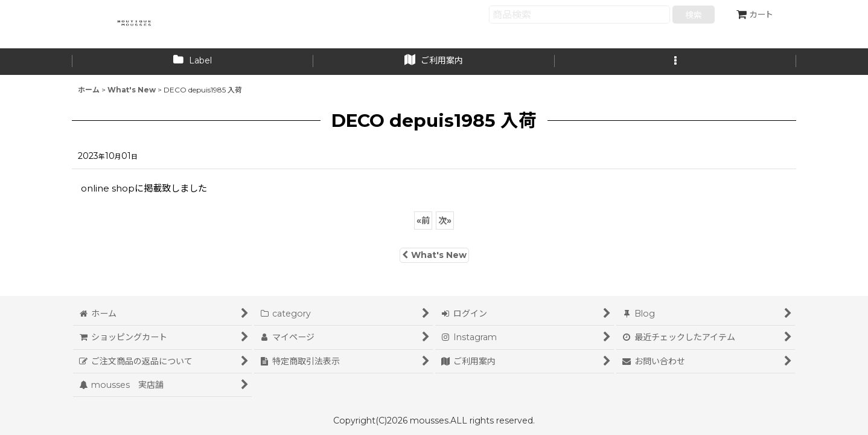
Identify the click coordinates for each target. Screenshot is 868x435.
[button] (675, 62)
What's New (434, 255)
